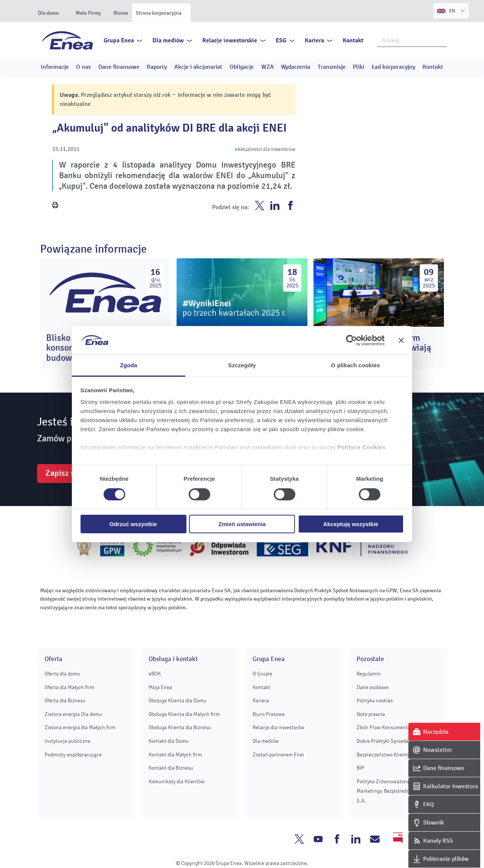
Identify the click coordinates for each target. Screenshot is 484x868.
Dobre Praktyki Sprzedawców (389, 741)
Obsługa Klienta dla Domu (178, 701)
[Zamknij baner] (401, 340)
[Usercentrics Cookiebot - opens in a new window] (351, 340)
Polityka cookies (375, 701)
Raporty (157, 67)
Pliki (358, 67)
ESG (281, 40)
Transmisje (332, 67)
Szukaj (442, 40)
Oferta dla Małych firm (69, 687)
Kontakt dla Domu (169, 741)
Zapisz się (63, 473)
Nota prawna (371, 714)
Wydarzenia (296, 67)
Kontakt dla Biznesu (171, 768)
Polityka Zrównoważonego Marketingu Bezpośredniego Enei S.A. (393, 791)
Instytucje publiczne (67, 741)
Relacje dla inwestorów (278, 727)
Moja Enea (160, 687)
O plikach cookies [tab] (355, 365)
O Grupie (262, 674)
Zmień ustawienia (242, 524)
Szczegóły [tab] (242, 365)
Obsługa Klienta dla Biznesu (180, 727)
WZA (268, 67)
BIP (360, 768)
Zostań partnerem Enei (278, 755)
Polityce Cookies (361, 447)
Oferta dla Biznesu (65, 701)
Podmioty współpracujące (73, 755)
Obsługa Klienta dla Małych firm (184, 714)
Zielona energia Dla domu (73, 714)
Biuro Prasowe (269, 714)
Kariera (314, 40)
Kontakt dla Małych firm (175, 755)
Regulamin (369, 674)
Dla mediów (168, 40)
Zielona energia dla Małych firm (80, 727)
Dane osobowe (373, 687)
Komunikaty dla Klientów (177, 782)
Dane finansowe (119, 67)
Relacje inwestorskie (230, 40)
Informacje (55, 67)
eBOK (155, 674)
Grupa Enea (119, 40)
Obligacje (242, 67)
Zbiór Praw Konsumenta (383, 727)
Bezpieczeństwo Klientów (385, 755)
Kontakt (353, 40)
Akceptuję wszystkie (351, 524)
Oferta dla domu (62, 674)
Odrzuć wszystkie (133, 524)
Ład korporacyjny (393, 67)
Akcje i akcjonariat (198, 67)
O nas (83, 67)
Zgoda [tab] (129, 365)
